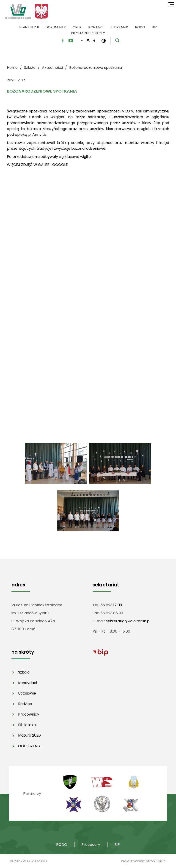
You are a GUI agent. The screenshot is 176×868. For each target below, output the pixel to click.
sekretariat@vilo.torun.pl (128, 621)
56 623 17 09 (111, 605)
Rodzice (25, 704)
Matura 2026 (29, 735)
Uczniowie (27, 693)
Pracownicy (29, 714)
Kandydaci (27, 683)
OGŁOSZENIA (29, 746)
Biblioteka (27, 725)
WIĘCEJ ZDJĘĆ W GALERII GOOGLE (37, 165)
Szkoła (24, 672)
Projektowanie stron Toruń (143, 861)
